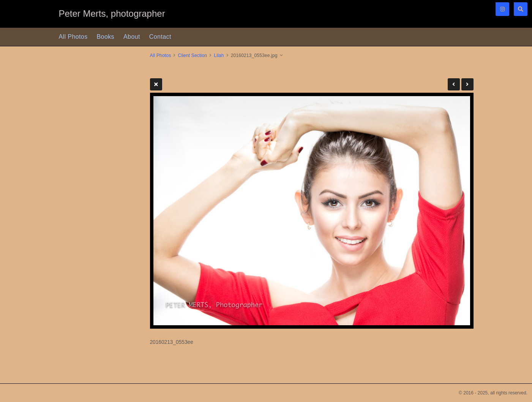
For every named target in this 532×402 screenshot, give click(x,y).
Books (106, 37)
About (132, 37)
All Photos (73, 37)
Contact (160, 37)
